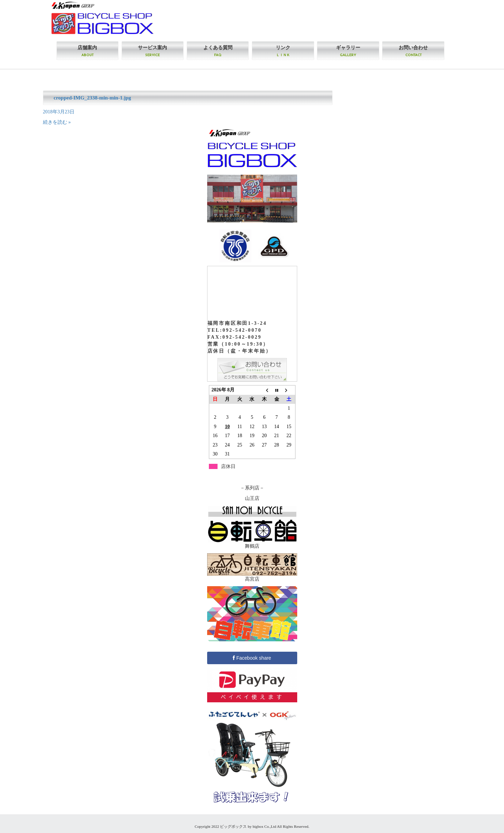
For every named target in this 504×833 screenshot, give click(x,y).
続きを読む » (57, 122)
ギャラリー (348, 51)
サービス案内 (152, 51)
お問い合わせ (413, 51)
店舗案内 (87, 51)
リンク (283, 51)
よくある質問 (218, 51)
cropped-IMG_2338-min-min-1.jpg (92, 98)
